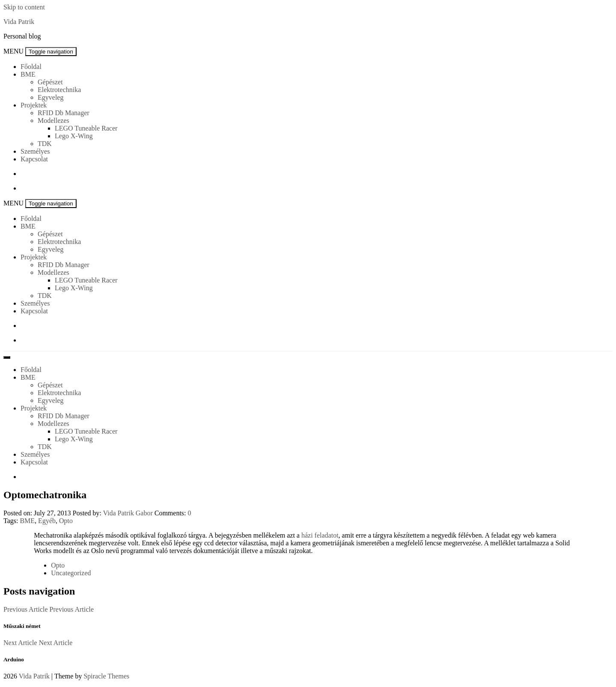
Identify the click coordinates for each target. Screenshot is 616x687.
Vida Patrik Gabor (128, 513)
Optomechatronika (45, 495)
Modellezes (53, 120)
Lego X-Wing (74, 136)
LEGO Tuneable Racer (86, 128)
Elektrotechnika (59, 90)
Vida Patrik (19, 22)
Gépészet (50, 82)
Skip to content (24, 7)
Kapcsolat (34, 159)
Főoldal (31, 67)
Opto (66, 521)
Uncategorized (71, 573)
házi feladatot (320, 535)
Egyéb (47, 521)
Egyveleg (50, 97)
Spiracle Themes (106, 676)
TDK (45, 144)
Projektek (34, 105)
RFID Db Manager (64, 113)
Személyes (35, 151)
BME (28, 74)
